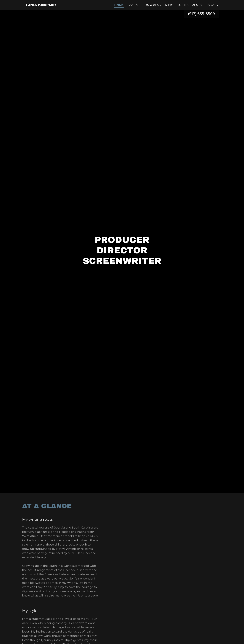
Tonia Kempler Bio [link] (158, 5)
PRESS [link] (133, 5)
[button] (213, 5)
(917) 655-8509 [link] (201, 14)
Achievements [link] (190, 5)
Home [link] (119, 5)
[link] (41, 5)
